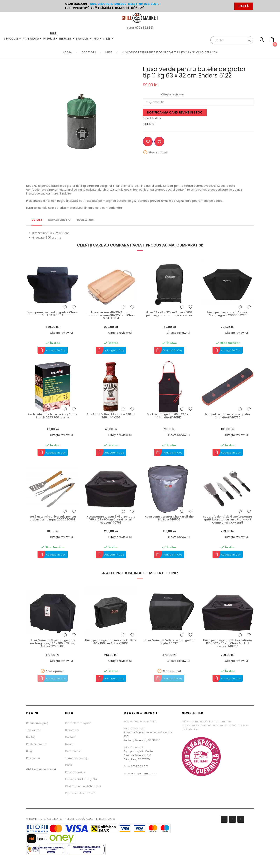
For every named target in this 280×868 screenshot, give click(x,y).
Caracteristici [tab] (59, 220)
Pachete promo (36, 744)
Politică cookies (75, 772)
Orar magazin (76, 4)
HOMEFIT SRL (37, 819)
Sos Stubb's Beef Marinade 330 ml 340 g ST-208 (111, 416)
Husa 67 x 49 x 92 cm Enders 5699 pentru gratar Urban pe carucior (169, 314)
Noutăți (31, 737)
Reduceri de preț (37, 723)
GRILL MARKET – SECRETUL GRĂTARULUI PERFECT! (76, 819)
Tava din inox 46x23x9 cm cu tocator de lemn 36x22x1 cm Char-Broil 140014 (111, 315)
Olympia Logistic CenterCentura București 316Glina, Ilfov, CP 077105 (139, 755)
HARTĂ (244, 6)
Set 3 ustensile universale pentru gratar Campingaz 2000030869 (53, 518)
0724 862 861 (144, 28)
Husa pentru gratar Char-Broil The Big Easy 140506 (169, 518)
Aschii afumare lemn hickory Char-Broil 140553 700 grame (52, 416)
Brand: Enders (152, 118)
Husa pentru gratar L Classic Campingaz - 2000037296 (228, 314)
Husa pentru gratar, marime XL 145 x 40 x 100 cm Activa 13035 (111, 642)
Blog (29, 751)
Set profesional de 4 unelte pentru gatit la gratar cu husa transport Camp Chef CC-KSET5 (227, 520)
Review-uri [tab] (85, 220)
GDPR (69, 765)
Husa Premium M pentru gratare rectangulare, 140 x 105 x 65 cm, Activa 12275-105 (53, 643)
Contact (70, 737)
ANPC (112, 819)
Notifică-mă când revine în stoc (175, 112)
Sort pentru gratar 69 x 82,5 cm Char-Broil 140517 (169, 416)
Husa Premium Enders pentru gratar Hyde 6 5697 (169, 642)
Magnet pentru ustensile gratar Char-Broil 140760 (228, 416)
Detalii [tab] (37, 220)
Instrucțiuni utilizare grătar (81, 779)
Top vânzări (34, 730)
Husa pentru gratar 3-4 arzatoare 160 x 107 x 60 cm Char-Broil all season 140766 (111, 520)
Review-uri (33, 758)
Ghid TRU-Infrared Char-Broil (83, 786)
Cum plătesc (73, 751)
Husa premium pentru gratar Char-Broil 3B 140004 (52, 314)
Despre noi (72, 730)
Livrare (69, 744)
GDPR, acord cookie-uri (41, 769)
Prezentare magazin (78, 723)
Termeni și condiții (77, 758)
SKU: (146, 124)
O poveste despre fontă (80, 793)
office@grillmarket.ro (144, 773)
